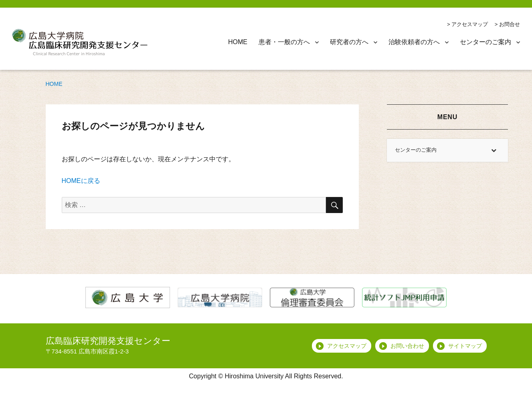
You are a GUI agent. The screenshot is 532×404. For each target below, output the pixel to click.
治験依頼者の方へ (414, 42)
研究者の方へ (349, 42)
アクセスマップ (470, 24)
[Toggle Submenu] (494, 150)
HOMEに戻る (81, 181)
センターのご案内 (485, 42)
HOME (238, 42)
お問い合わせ (407, 346)
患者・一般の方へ (284, 42)
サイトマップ (465, 346)
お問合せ (510, 24)
